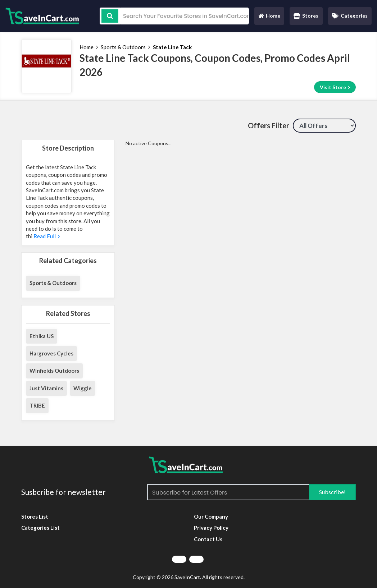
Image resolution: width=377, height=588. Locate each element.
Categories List (40, 528)
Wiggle (83, 388)
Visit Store (335, 87)
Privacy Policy (211, 528)
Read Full (46, 236)
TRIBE (37, 405)
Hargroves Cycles (51, 353)
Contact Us (208, 539)
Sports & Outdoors (123, 47)
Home (269, 17)
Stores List (35, 516)
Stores (306, 16)
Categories (350, 16)
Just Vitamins (46, 388)
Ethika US (42, 336)
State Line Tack (172, 47)
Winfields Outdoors (54, 371)
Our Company (211, 516)
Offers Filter (269, 125)
